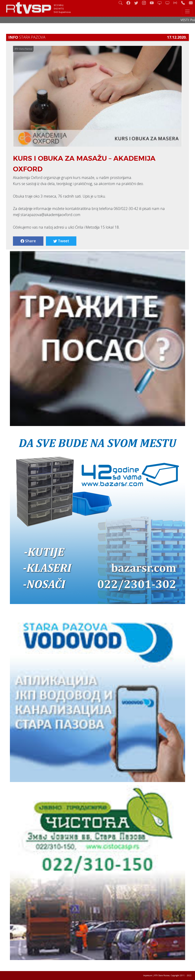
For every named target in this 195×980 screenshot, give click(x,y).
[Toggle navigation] (187, 11)
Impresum (148, 975)
